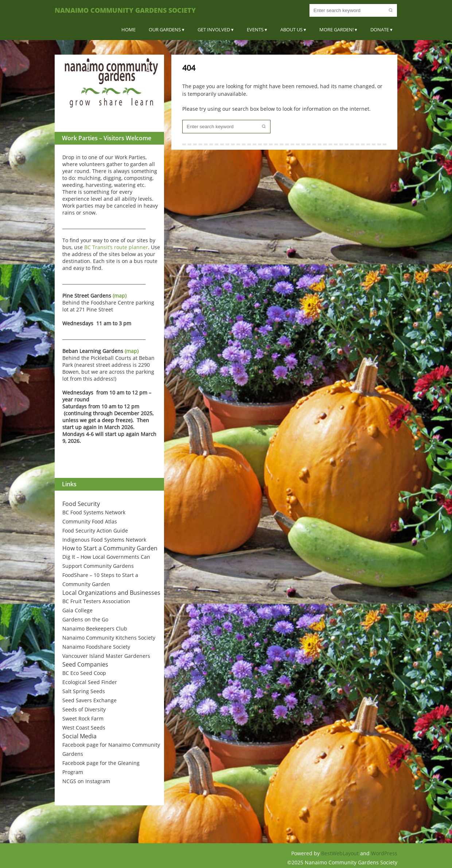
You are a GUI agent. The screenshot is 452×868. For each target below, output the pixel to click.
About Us (291, 30)
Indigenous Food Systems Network (104, 540)
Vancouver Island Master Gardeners (106, 656)
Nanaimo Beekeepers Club (95, 629)
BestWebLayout (341, 853)
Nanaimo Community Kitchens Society (109, 638)
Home (128, 30)
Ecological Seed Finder (90, 682)
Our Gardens (165, 30)
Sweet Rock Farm (83, 718)
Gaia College (77, 610)
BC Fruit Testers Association (96, 601)
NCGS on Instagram (86, 781)
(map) (120, 296)
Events (255, 30)
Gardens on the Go (85, 619)
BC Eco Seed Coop (84, 673)
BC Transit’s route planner (116, 247)
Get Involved (214, 30)
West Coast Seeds (84, 728)
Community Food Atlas (90, 521)
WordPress (384, 853)
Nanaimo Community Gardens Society (125, 10)
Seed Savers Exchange (89, 700)
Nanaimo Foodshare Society (96, 647)
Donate (380, 30)
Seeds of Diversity (84, 709)
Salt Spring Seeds (84, 691)
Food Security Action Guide (95, 531)
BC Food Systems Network (94, 512)
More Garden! (336, 30)
